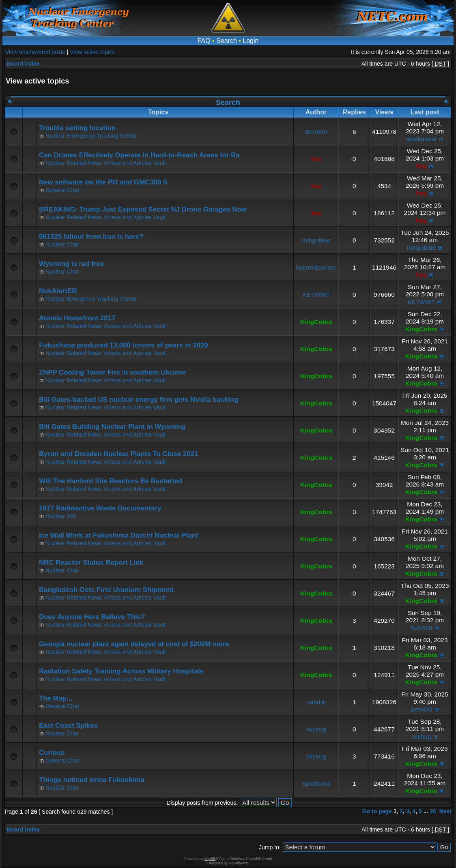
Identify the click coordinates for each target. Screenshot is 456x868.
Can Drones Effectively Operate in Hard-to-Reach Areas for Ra (139, 155)
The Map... (56, 698)
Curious (52, 753)
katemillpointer (316, 267)
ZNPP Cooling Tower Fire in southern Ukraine (112, 372)
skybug (316, 729)
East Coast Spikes (69, 725)
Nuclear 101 (61, 516)
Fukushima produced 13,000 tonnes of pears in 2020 (124, 345)
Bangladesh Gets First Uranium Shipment (106, 590)
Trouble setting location (77, 128)
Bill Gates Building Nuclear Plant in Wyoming (112, 427)
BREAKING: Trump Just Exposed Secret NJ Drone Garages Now (143, 209)
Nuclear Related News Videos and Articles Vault (106, 163)
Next (445, 811)
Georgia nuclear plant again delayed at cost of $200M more (134, 644)
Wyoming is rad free (71, 264)
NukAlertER (58, 291)
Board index (23, 64)
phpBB (210, 859)
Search (227, 41)
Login (251, 41)
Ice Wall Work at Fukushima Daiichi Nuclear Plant (119, 535)
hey (316, 159)
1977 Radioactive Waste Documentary (100, 508)
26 (433, 811)
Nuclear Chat (62, 244)
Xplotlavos (316, 783)
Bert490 (316, 132)
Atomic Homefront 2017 (77, 318)
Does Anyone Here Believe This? (92, 617)
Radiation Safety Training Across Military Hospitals (121, 671)
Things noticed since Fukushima (92, 780)
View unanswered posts (35, 52)
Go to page (377, 811)
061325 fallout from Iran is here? (91, 237)
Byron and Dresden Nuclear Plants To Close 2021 (118, 454)
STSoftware (238, 863)
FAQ (204, 41)
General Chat (62, 190)
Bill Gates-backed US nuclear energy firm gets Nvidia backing (139, 400)
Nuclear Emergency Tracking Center (91, 136)
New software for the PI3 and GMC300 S (103, 182)
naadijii (316, 702)
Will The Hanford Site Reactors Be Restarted (111, 481)
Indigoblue (316, 240)
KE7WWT (316, 295)
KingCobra (316, 322)
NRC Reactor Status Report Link (91, 563)
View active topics (92, 52)
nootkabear (421, 139)
